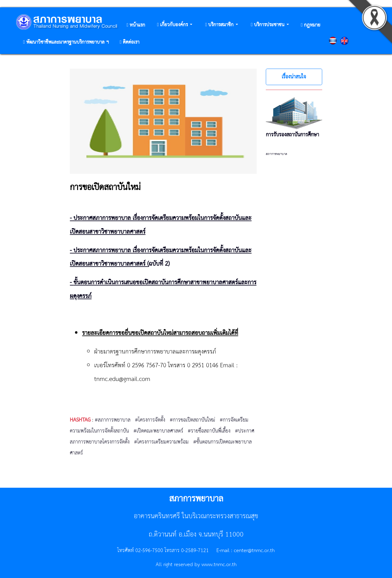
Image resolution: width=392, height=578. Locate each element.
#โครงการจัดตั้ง (150, 420)
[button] (175, 25)
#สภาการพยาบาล (113, 420)
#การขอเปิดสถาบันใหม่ (192, 420)
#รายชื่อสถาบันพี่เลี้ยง (209, 431)
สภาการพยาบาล (276, 154)
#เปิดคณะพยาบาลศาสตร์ (158, 431)
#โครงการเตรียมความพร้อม (161, 442)
